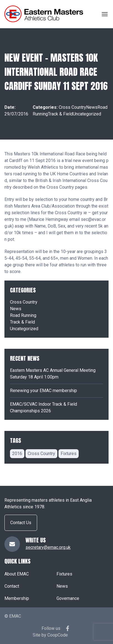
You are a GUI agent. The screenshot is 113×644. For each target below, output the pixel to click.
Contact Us (21, 523)
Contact (12, 586)
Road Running (23, 315)
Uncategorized (87, 114)
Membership (17, 598)
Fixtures (64, 574)
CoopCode (58, 635)
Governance (68, 598)
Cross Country (72, 107)
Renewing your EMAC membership (43, 391)
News (92, 107)
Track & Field (60, 114)
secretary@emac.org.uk (48, 547)
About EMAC (17, 574)
